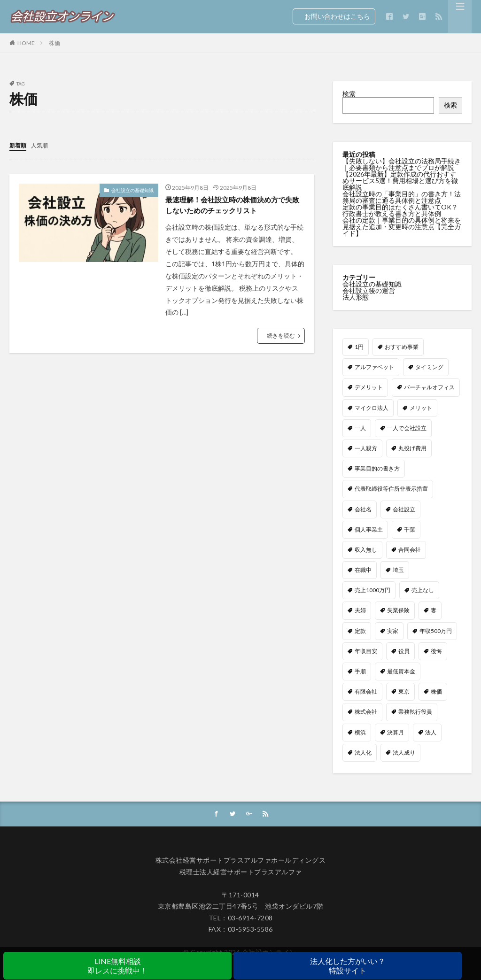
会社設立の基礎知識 (132, 190)
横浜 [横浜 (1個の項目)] (360, 732)
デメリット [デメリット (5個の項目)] (369, 387)
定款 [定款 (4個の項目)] (360, 630)
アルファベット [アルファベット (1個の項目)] (374, 367)
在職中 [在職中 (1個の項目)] (363, 569)
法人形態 (356, 297)
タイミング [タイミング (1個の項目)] (429, 367)
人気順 (44, 145)
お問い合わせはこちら (334, 16)
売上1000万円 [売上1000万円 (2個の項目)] (372, 590)
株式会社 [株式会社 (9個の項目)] (366, 711)
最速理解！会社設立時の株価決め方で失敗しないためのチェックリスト (233, 206)
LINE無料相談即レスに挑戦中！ (117, 966)
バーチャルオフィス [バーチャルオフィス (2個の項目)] (429, 387)
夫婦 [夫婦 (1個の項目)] (360, 610)
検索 (349, 94)
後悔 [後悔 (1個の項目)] (436, 651)
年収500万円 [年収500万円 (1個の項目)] (436, 630)
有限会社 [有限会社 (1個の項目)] (366, 691)
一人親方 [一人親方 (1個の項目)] (366, 448)
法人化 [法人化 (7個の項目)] (363, 752)
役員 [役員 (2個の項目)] (404, 651)
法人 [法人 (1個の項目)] (431, 732)
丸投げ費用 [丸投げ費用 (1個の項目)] (412, 448)
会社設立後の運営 (369, 290)
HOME (26, 43)
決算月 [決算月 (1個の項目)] (396, 732)
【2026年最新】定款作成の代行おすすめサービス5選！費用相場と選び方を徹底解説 (400, 181)
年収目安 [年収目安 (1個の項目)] (366, 651)
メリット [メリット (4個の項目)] (421, 407)
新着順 (19, 145)
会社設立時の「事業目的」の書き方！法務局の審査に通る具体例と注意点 (402, 197)
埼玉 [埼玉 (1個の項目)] (398, 569)
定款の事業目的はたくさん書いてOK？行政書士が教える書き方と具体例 (400, 210)
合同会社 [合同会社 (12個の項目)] (410, 549)
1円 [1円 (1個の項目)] (359, 346)
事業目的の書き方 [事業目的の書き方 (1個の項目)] (377, 468)
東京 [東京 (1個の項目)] (404, 691)
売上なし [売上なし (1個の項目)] (423, 590)
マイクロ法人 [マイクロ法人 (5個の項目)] (372, 407)
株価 (54, 43)
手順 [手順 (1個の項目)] (360, 671)
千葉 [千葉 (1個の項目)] (410, 529)
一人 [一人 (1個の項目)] (360, 428)
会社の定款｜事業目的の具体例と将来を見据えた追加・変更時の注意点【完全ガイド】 (402, 227)
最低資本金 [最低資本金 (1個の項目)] (401, 671)
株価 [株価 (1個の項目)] (436, 691)
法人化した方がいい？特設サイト (348, 966)
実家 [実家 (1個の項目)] (393, 630)
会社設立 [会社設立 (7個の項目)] (404, 509)
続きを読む (281, 338)
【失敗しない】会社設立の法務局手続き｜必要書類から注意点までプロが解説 (402, 164)
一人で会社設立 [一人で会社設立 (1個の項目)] (407, 428)
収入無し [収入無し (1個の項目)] (366, 549)
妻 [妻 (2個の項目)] (434, 610)
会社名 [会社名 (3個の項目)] (363, 509)
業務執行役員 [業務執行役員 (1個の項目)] (415, 711)
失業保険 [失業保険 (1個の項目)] (398, 610)
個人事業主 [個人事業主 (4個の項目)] (369, 529)
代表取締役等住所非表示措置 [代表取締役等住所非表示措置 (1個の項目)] (391, 488)
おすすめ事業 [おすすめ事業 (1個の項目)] (402, 346)
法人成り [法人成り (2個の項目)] (404, 752)
